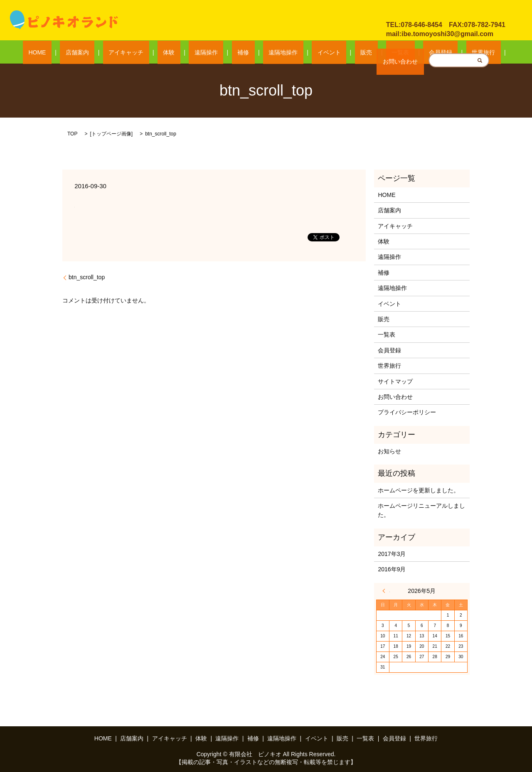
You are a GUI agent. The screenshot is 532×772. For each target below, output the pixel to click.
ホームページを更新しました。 (419, 490)
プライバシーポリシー (407, 412)
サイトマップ (395, 381)
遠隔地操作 (278, 52)
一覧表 (361, 52)
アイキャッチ (165, 52)
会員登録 (390, 52)
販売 (338, 52)
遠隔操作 (223, 52)
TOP (72, 133)
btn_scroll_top (87, 277)
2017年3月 (392, 553)
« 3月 (386, 590)
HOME (99, 52)
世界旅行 (422, 52)
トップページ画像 (111, 133)
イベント (312, 52)
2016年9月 (392, 569)
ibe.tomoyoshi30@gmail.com (447, 34)
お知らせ (389, 451)
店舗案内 (128, 52)
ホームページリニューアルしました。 (421, 510)
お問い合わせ (415, 12)
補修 (249, 52)
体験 (197, 52)
